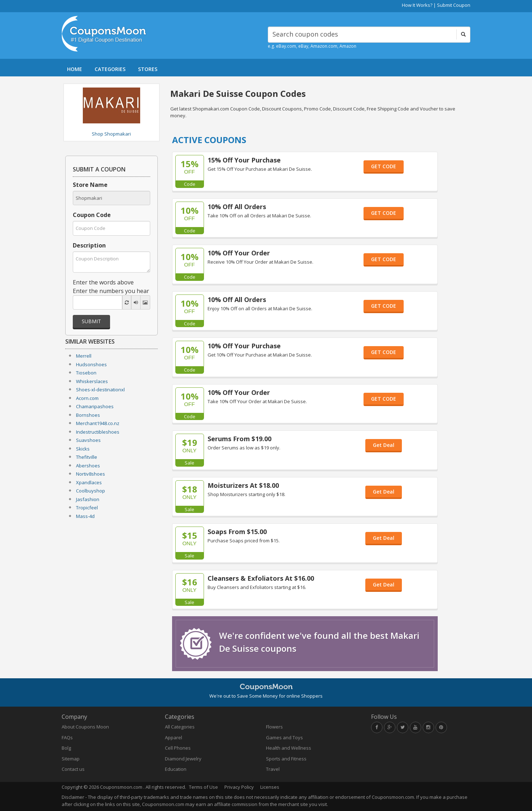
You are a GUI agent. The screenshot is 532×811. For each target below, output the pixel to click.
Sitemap (71, 759)
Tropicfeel (87, 508)
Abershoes (88, 466)
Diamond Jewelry (183, 759)
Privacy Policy (239, 787)
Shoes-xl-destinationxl (100, 390)
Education (176, 769)
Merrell (84, 356)
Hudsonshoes (91, 364)
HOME (75, 69)
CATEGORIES (110, 69)
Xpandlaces (89, 482)
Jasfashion (88, 499)
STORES (148, 69)
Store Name (90, 185)
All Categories (180, 727)
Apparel (174, 737)
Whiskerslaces (92, 381)
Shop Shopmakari (111, 134)
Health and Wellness (289, 748)
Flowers (274, 727)
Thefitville (87, 457)
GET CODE (384, 166)
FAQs (67, 737)
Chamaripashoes (95, 406)
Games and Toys (284, 737)
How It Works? (417, 5)
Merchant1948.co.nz (98, 423)
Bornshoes (88, 415)
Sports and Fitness (286, 759)
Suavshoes (88, 440)
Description (89, 245)
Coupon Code (92, 215)
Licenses (270, 787)
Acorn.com (87, 398)
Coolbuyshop (91, 491)
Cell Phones (178, 748)
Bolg (66, 748)
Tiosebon (86, 373)
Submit (91, 321)
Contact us (73, 769)
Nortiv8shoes (91, 474)
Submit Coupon (454, 5)
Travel (273, 769)
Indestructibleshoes (98, 432)
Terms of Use (203, 787)
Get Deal (384, 445)
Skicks (83, 449)
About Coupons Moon (85, 727)
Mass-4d (85, 516)
